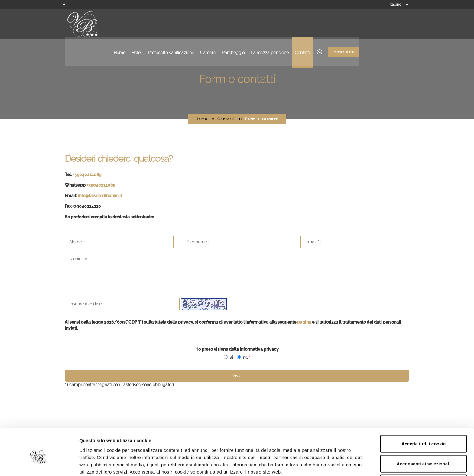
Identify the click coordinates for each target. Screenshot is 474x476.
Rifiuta (424, 456)
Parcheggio (284, 24)
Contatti (353, 24)
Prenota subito (394, 25)
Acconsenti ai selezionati (424, 437)
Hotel (187, 24)
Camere (258, 24)
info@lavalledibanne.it (100, 196)
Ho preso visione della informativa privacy (237, 349)
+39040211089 (87, 174)
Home (170, 24)
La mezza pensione (320, 24)
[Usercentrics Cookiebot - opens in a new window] (39, 464)
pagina (304, 322)
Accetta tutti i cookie (424, 417)
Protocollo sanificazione (221, 24)
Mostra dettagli (321, 464)
